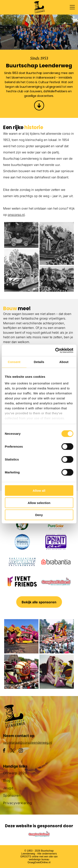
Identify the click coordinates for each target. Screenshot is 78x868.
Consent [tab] (14, 362)
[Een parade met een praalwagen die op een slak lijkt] (21, 672)
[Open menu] (72, 7)
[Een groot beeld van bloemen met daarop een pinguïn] (57, 672)
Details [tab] (39, 362)
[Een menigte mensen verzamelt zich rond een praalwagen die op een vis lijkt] (57, 636)
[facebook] (4, 751)
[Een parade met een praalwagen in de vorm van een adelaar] (57, 243)
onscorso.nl (16, 215)
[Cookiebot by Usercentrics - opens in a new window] (56, 350)
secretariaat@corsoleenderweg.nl (28, 743)
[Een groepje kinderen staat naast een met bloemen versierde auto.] (21, 235)
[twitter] (12, 751)
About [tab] (64, 362)
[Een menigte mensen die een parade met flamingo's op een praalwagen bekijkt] (57, 279)
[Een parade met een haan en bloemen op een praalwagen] (21, 270)
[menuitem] (39, 775)
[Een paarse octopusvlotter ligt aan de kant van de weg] (21, 636)
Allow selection (39, 503)
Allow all (39, 491)
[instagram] (21, 751)
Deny (39, 515)
